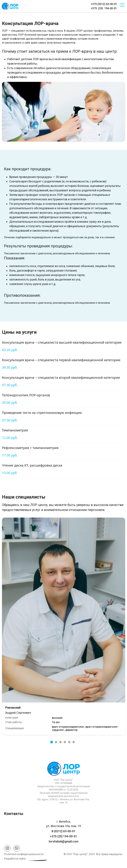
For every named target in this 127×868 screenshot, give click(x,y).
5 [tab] (69, 742)
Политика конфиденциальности (24, 854)
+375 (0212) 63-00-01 (104, 4)
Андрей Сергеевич (64, 710)
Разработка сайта (15, 859)
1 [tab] (52, 742)
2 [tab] (56, 742)
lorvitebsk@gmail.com (64, 841)
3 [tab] (61, 742)
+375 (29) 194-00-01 (104, 8)
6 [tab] (74, 742)
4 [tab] (65, 742)
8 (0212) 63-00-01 (63, 831)
